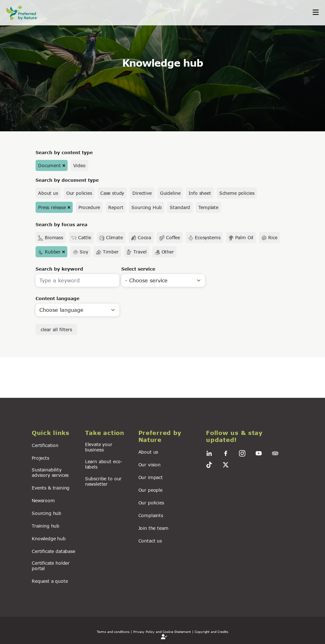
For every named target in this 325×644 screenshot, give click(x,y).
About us (48, 193)
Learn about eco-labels (104, 464)
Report (116, 207)
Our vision (149, 465)
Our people (150, 490)
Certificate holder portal (51, 566)
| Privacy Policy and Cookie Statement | (162, 632)
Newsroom (43, 500)
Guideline (170, 193)
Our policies (79, 193)
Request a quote (50, 581)
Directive (142, 193)
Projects (40, 458)
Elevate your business (99, 447)
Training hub (46, 526)
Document (50, 165)
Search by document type (67, 180)
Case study (112, 193)
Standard (180, 207)
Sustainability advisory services (50, 472)
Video (80, 165)
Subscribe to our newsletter (103, 481)
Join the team (153, 528)
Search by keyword (59, 269)
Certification (45, 445)
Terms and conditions (113, 632)
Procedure (89, 207)
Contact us (150, 541)
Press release (52, 207)
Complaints (151, 515)
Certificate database (53, 551)
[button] (55, 433)
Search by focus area (61, 224)
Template (208, 207)
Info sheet (200, 193)
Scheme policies (237, 193)
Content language (57, 298)
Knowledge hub (49, 539)
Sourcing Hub (146, 207)
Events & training (51, 488)
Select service (138, 269)
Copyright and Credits (211, 632)
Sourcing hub (46, 513)
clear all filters (56, 329)
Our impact (151, 477)
